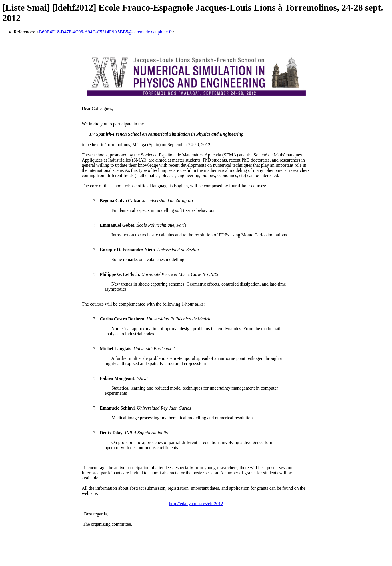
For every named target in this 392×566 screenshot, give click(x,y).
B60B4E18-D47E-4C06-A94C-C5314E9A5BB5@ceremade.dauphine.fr (106, 32)
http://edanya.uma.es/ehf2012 (196, 504)
